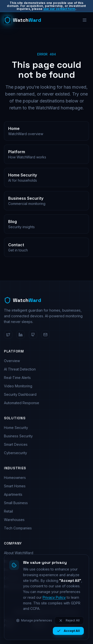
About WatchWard (19, 553)
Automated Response (22, 403)
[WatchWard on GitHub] (33, 335)
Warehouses (14, 520)
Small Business (16, 503)
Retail (8, 511)
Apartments (13, 494)
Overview (12, 361)
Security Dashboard (20, 394)
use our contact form (59, 9)
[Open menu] (85, 20)
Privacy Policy (10, 623)
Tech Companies (18, 528)
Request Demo (16, 586)
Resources (13, 570)
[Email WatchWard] (45, 335)
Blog (8, 561)
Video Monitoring (18, 386)
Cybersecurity (15, 453)
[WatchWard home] (23, 20)
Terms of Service (40, 623)
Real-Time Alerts (17, 378)
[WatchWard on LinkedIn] (21, 335)
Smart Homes (15, 486)
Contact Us (13, 578)
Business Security (18, 436)
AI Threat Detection (20, 369)
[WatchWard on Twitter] (8, 335)
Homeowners (15, 478)
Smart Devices (16, 444)
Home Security (16, 428)
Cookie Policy (72, 623)
